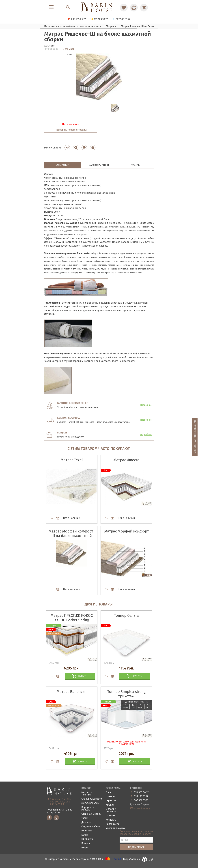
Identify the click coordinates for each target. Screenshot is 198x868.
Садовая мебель (91, 827)
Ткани (85, 818)
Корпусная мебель (88, 809)
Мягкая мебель (90, 803)
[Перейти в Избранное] (124, 8)
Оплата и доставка (111, 810)
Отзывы (110, 816)
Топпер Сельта (126, 616)
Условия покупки (116, 828)
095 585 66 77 (141, 792)
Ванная (86, 843)
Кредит (110, 805)
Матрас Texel (72, 460)
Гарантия (111, 801)
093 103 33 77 (141, 796)
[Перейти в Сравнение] (134, 8)
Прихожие (87, 839)
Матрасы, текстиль (87, 794)
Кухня (85, 835)
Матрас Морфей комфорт (126, 531)
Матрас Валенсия (72, 692)
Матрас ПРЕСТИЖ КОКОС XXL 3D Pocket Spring (72, 618)
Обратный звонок (140, 808)
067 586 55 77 (141, 800)
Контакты (111, 820)
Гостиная (87, 831)
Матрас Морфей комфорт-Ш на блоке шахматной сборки (72, 536)
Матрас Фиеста (126, 460)
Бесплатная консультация (195, 437)
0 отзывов (69, 49)
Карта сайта (113, 824)
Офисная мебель (91, 814)
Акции (85, 847)
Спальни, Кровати (92, 799)
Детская (86, 822)
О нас (109, 792)
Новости (111, 796)
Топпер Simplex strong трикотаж (126, 694)
